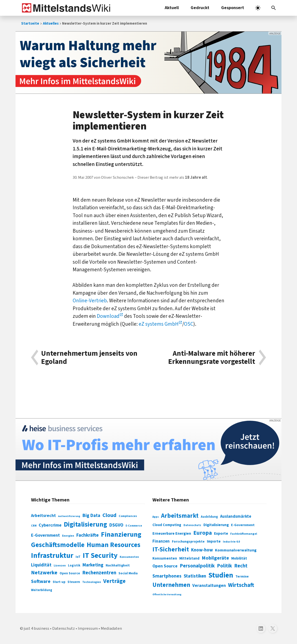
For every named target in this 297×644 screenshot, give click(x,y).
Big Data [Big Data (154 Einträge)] (91, 515)
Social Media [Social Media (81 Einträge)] (128, 573)
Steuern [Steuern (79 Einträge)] (74, 582)
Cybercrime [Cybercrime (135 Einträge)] (50, 525)
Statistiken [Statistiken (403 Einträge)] (195, 576)
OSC (189, 324)
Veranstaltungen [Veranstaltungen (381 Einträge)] (209, 586)
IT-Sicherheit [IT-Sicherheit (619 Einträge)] (171, 549)
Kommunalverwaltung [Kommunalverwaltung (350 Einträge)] (236, 550)
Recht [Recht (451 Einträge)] (241, 566)
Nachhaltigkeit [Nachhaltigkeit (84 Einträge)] (118, 565)
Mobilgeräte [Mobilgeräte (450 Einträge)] (215, 558)
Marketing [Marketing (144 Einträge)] (93, 565)
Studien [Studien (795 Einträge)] (221, 575)
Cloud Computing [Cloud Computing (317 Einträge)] (167, 525)
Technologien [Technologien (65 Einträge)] (92, 582)
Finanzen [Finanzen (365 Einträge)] (161, 541)
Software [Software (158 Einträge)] (41, 581)
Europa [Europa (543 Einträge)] (203, 533)
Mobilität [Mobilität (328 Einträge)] (239, 558)
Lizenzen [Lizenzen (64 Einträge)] (60, 566)
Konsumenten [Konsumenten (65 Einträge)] (129, 557)
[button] (274, 8)
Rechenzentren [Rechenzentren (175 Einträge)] (99, 573)
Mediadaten (111, 628)
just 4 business (37, 628)
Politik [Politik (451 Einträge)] (224, 566)
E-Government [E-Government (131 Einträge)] (45, 535)
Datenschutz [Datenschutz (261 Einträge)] (192, 525)
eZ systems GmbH (159, 324)
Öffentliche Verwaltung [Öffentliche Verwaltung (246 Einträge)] (167, 594)
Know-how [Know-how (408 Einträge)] (202, 550)
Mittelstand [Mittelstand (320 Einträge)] (189, 558)
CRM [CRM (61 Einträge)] (34, 526)
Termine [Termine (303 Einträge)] (242, 577)
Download (108, 316)
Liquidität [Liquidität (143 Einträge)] (41, 565)
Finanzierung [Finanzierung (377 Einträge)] (121, 534)
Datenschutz (64, 628)
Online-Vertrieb (90, 301)
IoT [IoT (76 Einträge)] (78, 557)
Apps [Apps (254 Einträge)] (156, 517)
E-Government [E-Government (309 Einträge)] (243, 525)
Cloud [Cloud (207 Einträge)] (109, 515)
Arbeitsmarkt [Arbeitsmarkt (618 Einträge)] (180, 516)
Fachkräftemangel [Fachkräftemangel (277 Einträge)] (244, 534)
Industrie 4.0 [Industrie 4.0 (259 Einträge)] (231, 542)
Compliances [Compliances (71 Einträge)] (128, 516)
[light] (258, 8)
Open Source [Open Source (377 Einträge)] (165, 566)
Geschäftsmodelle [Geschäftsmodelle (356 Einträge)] (58, 545)
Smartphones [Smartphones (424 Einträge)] (167, 576)
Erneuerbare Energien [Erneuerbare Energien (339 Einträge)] (172, 533)
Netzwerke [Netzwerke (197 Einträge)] (44, 573)
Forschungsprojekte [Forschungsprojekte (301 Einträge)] (188, 542)
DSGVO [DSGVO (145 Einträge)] (116, 525)
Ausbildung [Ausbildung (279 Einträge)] (209, 517)
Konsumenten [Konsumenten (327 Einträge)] (165, 558)
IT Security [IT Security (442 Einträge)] (100, 556)
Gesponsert (233, 8)
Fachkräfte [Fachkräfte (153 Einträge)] (88, 535)
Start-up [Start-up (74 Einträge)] (59, 582)
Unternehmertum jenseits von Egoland (89, 358)
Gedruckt (200, 8)
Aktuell (172, 8)
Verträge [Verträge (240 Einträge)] (114, 581)
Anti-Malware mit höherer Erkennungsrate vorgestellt (212, 358)
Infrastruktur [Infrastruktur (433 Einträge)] (52, 556)
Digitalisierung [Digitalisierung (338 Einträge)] (85, 525)
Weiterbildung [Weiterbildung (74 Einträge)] (42, 590)
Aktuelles (51, 24)
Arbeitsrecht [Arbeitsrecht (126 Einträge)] (43, 516)
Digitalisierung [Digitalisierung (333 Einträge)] (216, 525)
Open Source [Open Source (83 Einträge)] (70, 573)
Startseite (30, 24)
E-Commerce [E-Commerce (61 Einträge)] (134, 526)
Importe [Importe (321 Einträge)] (214, 541)
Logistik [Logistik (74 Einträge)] (74, 565)
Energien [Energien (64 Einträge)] (68, 536)
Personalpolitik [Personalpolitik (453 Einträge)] (197, 566)
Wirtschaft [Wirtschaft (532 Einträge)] (241, 585)
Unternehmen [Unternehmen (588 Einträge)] (171, 585)
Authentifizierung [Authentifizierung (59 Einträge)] (69, 516)
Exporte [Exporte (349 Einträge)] (221, 533)
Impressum (88, 628)
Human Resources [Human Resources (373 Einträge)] (114, 545)
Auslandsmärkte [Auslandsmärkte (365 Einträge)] (236, 516)
